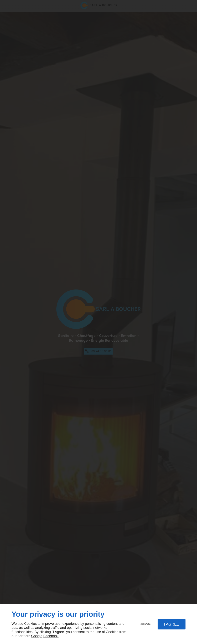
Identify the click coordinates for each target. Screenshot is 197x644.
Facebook (51, 636)
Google (37, 636)
